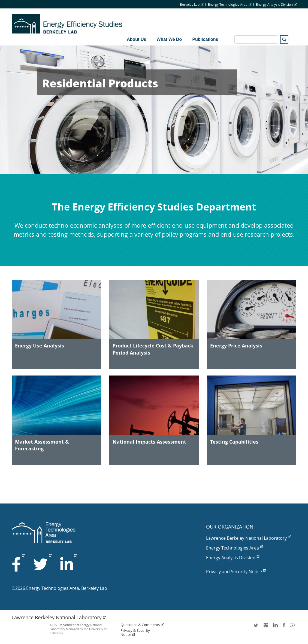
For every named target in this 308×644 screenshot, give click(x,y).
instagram (265, 627)
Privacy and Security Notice (236, 572)
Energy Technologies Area (230, 4)
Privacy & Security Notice (135, 633)
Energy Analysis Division (276, 4)
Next (294, 109)
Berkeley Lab (192, 4)
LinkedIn (275, 627)
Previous (14, 109)
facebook (284, 627)
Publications (205, 39)
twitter (256, 627)
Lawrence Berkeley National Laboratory (248, 538)
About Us (136, 39)
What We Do (169, 39)
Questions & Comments (142, 625)
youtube (293, 627)
